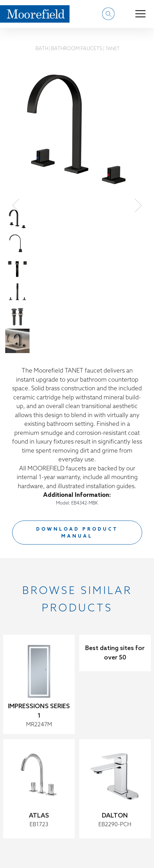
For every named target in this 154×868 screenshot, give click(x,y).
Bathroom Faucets (77, 49)
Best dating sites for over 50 (115, 653)
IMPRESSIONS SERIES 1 (39, 711)
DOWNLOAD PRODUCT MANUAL (77, 533)
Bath (42, 49)
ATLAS (39, 816)
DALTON (115, 816)
